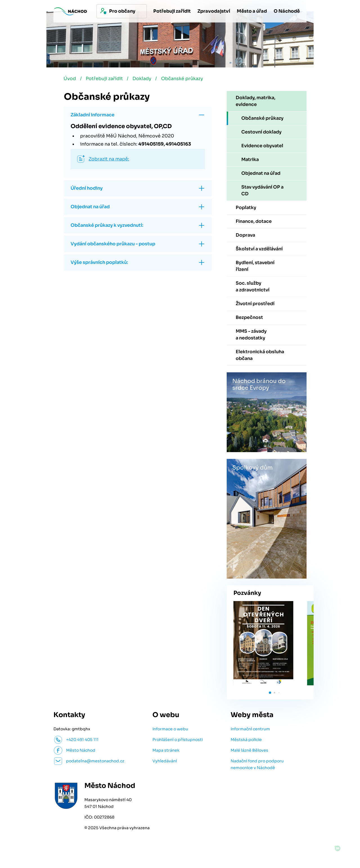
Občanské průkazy (185, 80)
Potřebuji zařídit (105, 80)
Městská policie (246, 741)
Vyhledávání (165, 762)
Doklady (144, 80)
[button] (270, 694)
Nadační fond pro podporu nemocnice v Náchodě (257, 765)
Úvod (70, 80)
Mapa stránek (166, 751)
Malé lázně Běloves (249, 751)
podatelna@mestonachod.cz (95, 762)
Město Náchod (81, 751)
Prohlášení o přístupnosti (178, 741)
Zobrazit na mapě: (109, 160)
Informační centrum (250, 730)
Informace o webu (170, 730)
